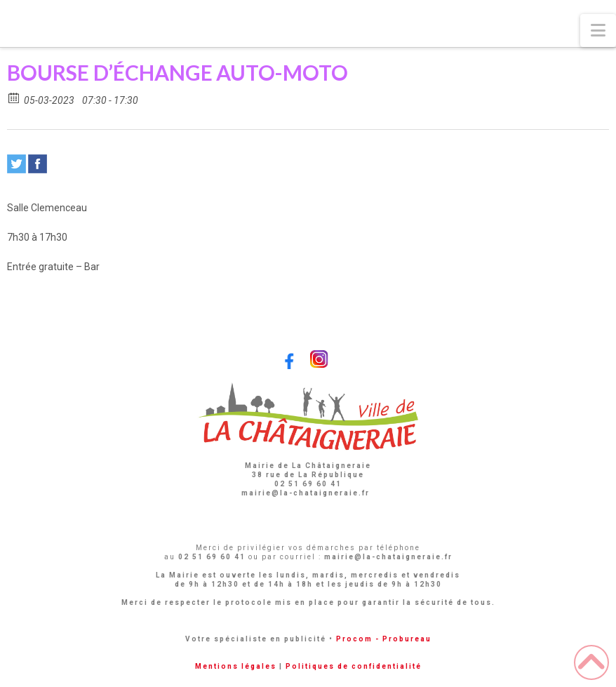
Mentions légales (236, 666)
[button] (598, 31)
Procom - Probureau (384, 639)
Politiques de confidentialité (354, 666)
